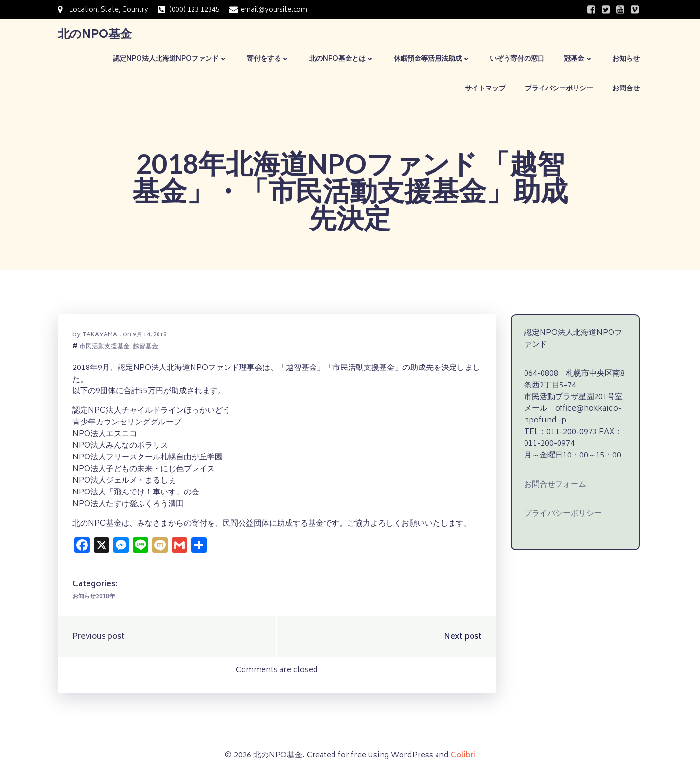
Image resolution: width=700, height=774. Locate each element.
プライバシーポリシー (559, 89)
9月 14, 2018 (150, 335)
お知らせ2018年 (94, 597)
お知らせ (626, 59)
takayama (100, 335)
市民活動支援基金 (105, 347)
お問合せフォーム (555, 485)
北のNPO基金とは (342, 59)
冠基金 (578, 59)
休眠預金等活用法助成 (432, 59)
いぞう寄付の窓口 (517, 59)
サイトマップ (485, 89)
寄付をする (268, 59)
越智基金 (145, 347)
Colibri (463, 756)
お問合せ (626, 89)
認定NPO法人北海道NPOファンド (170, 59)
